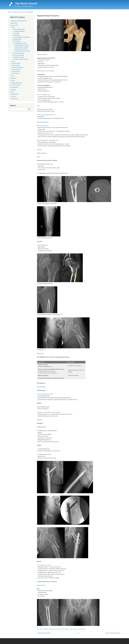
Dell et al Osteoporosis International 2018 (48, 140)
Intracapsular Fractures (21, 43)
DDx (12, 92)
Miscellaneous (15, 94)
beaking (76, 629)
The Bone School (26, 3)
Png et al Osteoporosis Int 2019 (45, 394)
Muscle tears (16, 73)
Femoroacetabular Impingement (22, 37)
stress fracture (46, 629)
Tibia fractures (16, 71)
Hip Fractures (29, 12)
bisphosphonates (82, 629)
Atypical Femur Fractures (21, 49)
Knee (14, 61)
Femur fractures (16, 69)
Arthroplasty (17, 35)
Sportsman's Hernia (19, 57)
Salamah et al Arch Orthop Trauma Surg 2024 (49, 412)
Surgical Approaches (17, 83)
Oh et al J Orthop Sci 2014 (44, 95)
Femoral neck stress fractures (113, 633)
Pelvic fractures (16, 65)
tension (41, 629)
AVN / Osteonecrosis (19, 29)
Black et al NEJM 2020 (43, 126)
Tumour (13, 80)
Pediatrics (14, 78)
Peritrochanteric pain (19, 53)
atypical (72, 629)
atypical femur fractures (64, 629)
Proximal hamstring (19, 55)
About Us (14, 96)
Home (10, 12)
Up (78, 633)
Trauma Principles (16, 85)
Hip (23, 12)
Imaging (13, 90)
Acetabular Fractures (18, 67)
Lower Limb (17, 12)
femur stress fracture (54, 629)
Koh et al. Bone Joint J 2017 (44, 565)
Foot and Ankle (16, 63)
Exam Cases (15, 99)
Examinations (15, 87)
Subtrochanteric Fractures (44, 633)
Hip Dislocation (18, 39)
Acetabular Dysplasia (19, 31)
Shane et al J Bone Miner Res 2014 (46, 115)
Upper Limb (14, 23)
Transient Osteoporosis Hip (21, 59)
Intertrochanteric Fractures (22, 45)
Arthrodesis (17, 33)
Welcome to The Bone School (19, 21)
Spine (13, 76)
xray (38, 629)
